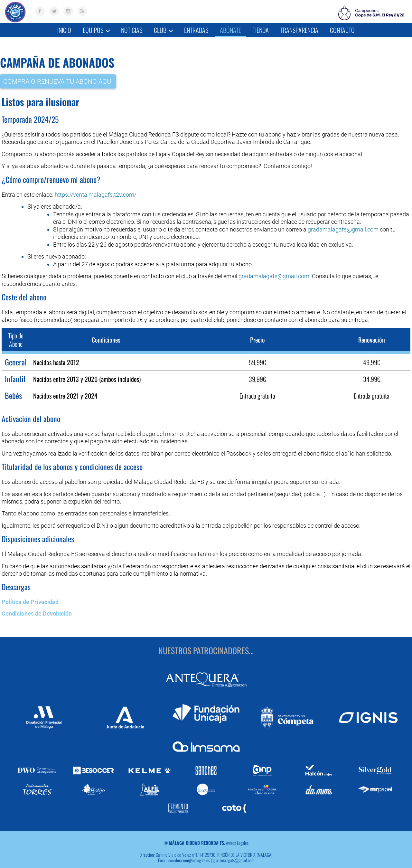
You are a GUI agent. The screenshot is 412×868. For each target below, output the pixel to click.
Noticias (132, 30)
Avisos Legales (237, 835)
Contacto (342, 30)
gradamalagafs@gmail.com (343, 229)
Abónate (230, 30)
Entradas (196, 30)
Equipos (96, 30)
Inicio (64, 30)
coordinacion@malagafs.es (189, 852)
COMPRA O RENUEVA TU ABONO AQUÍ (58, 81)
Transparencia (299, 30)
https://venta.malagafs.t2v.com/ (96, 194)
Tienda (261, 30)
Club (164, 30)
